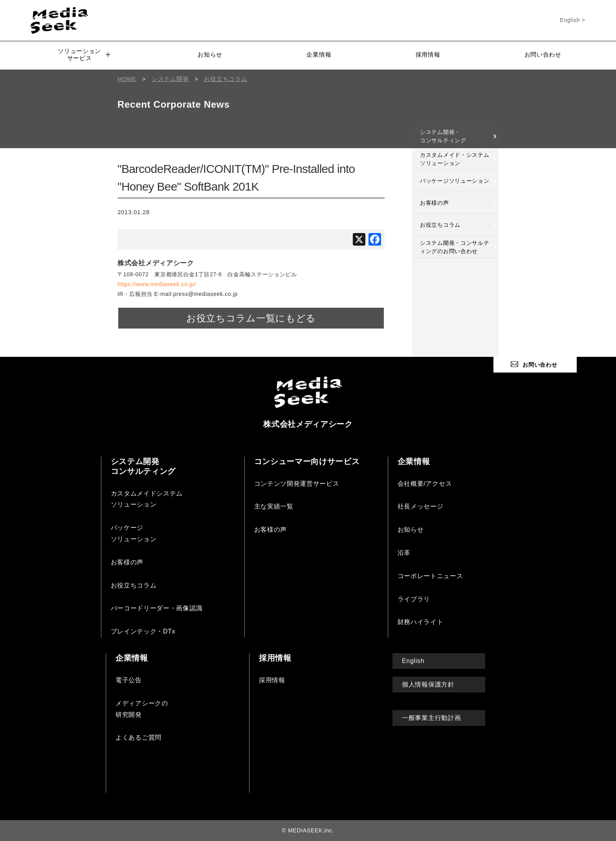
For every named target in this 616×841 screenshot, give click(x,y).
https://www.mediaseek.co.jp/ (157, 284)
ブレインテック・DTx (143, 631)
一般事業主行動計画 (431, 718)
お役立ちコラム (440, 225)
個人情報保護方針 (428, 684)
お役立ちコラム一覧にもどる (251, 318)
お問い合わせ (543, 54)
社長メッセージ (421, 506)
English (413, 661)
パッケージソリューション (455, 181)
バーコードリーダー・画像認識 (157, 608)
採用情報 (428, 54)
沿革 (404, 553)
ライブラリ (414, 599)
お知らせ (210, 54)
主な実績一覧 (274, 506)
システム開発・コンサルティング (443, 136)
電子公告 (129, 680)
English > (572, 20)
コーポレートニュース (430, 576)
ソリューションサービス (84, 54)
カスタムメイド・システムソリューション (455, 159)
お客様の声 (434, 203)
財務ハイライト (421, 622)
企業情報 (319, 54)
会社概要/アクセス (425, 484)
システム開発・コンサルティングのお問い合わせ (455, 247)
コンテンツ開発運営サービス (297, 484)
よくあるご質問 (138, 737)
